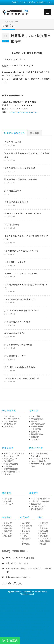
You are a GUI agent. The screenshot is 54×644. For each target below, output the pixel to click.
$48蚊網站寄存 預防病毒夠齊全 (20, 299)
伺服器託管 (9, 461)
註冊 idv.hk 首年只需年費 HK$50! (22, 311)
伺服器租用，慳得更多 (15, 262)
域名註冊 (8, 499)
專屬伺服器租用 (11, 464)
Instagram (15, 583)
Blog (20, 583)
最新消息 (44, 523)
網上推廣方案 (37, 509)
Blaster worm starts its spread (21, 273)
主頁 (6, 22)
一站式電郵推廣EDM (41, 499)
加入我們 (8, 536)
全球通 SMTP (38, 427)
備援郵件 (35, 437)
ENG (49, 2)
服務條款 (8, 531)
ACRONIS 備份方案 (40, 459)
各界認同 (26, 531)
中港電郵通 (36, 429)
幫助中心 (44, 533)
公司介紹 (8, 523)
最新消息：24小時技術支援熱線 (20, 367)
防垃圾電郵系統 (38, 424)
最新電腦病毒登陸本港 (15, 356)
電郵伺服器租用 (11, 469)
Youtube (10, 583)
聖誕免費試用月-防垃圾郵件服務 (20, 168)
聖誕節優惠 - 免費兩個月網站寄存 (21, 179)
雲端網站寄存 (10, 424)
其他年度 (35, 133)
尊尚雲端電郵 (37, 419)
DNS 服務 (9, 504)
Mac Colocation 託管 (14, 454)
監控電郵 (35, 432)
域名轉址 (8, 501)
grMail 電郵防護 (39, 461)
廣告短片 (26, 533)
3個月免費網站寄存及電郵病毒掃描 (21, 251)
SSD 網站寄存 (11, 421)
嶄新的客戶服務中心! (15, 333)
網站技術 (8, 528)
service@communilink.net (23, 112)
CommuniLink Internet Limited (35, 592)
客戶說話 (26, 544)
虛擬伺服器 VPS (12, 459)
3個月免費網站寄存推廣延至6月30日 (22, 379)
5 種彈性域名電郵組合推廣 (17, 322)
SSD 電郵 (36, 416)
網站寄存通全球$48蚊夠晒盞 (18, 345)
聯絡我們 (15, 2)
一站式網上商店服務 (40, 501)
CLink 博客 (45, 539)
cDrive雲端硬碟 (38, 506)
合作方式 (44, 526)
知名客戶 (26, 523)
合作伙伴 (8, 533)
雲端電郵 (35, 421)
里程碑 (25, 536)
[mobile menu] (48, 12)
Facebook (4, 583)
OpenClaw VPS (12, 456)
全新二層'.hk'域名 (13, 142)
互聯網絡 (8, 526)
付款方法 (23, 2)
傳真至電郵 (36, 504)
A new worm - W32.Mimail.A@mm (23, 213)
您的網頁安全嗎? (13, 191)
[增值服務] (9, 427)
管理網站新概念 (12, 225)
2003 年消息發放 (15, 133)
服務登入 (41, 2)
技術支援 (32, 2)
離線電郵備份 (37, 434)
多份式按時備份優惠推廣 (16, 202)
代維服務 (8, 467)
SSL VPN (36, 456)
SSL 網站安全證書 (40, 454)
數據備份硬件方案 (12, 472)
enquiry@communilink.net (21, 577)
